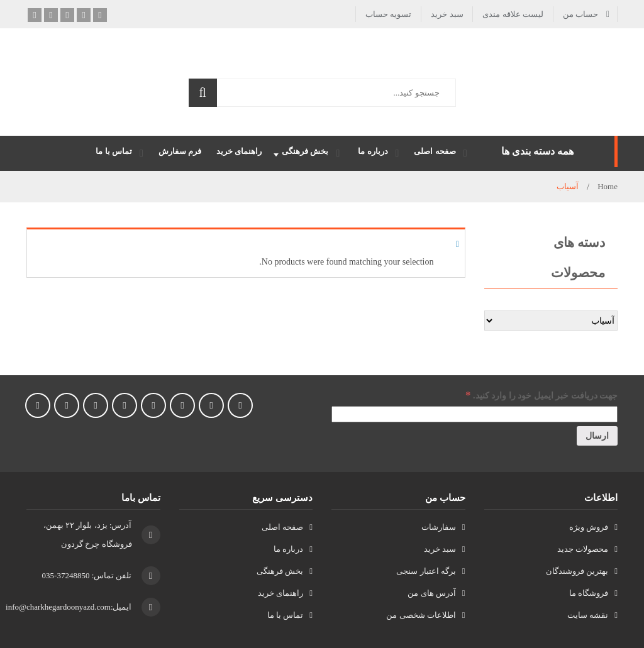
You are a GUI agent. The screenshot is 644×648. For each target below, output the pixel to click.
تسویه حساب (388, 14)
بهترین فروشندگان (577, 571)
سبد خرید (447, 14)
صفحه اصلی (282, 527)
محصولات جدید (583, 549)
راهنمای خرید (280, 593)
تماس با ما (286, 615)
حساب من (580, 14)
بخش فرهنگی (280, 571)
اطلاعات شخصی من (421, 615)
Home (608, 186)
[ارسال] (597, 436)
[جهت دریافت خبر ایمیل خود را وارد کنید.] (475, 414)
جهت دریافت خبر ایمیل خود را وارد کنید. (541, 395)
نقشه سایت (588, 615)
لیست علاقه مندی (513, 14)
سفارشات (439, 527)
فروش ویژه (589, 527)
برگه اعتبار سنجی (426, 571)
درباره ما (288, 549)
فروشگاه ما (589, 593)
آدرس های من (432, 593)
